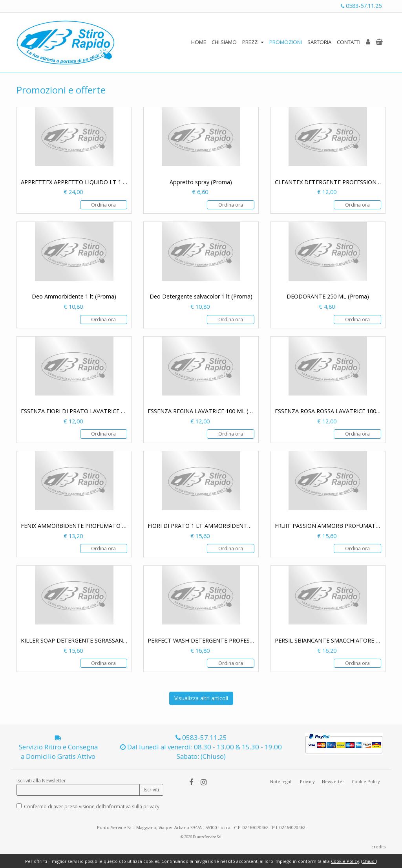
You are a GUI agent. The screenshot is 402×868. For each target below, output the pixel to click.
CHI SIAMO (224, 42)
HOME (199, 42)
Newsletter (333, 781)
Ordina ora (103, 205)
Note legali (281, 781)
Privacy (307, 781)
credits (378, 847)
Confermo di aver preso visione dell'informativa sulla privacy (92, 807)
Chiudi (369, 861)
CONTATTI (349, 42)
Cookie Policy (366, 781)
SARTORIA (319, 42)
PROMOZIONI (286, 42)
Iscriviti (151, 790)
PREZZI (253, 42)
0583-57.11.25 (361, 6)
